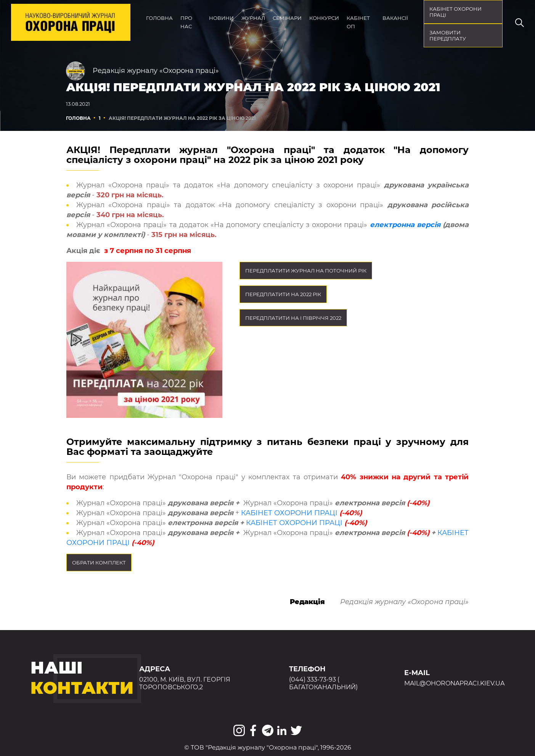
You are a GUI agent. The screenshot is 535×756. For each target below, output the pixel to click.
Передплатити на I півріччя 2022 (293, 318)
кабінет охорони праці (455, 12)
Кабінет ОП (358, 22)
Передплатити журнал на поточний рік (306, 271)
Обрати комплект (99, 563)
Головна (159, 18)
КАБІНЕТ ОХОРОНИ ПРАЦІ (289, 513)
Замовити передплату (448, 35)
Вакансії (395, 18)
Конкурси (324, 18)
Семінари (287, 18)
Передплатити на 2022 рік (283, 294)
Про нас (186, 22)
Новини (221, 18)
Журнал (253, 18)
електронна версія (405, 225)
